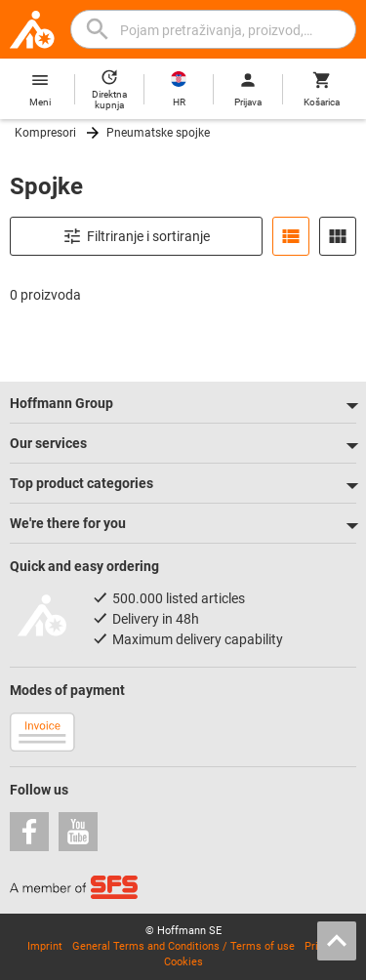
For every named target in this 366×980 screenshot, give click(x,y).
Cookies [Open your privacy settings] (183, 962)
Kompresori (45, 133)
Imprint (45, 946)
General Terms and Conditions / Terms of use (183, 946)
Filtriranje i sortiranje (136, 236)
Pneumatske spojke (158, 133)
